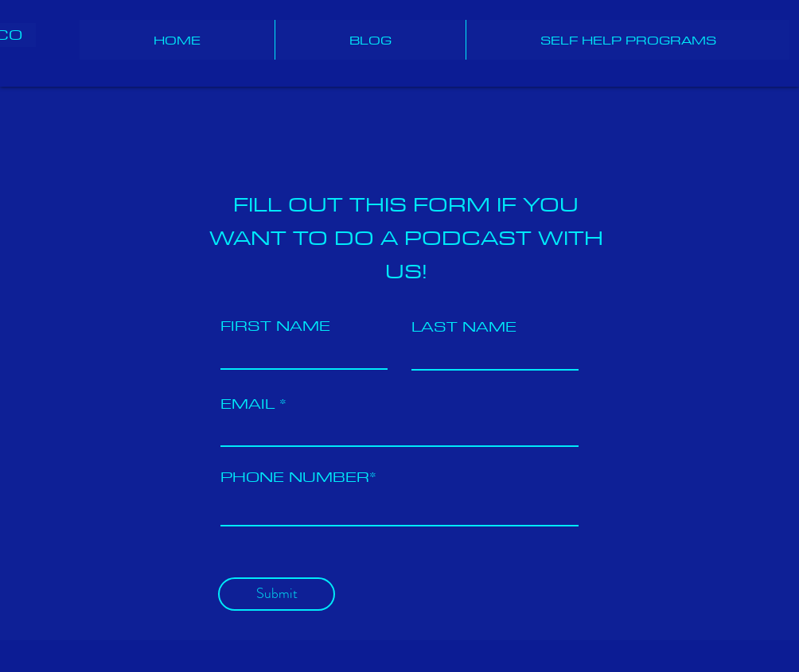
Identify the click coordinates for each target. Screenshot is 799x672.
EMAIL (247, 404)
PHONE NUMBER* (298, 477)
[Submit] (277, 594)
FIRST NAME (275, 326)
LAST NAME (464, 326)
